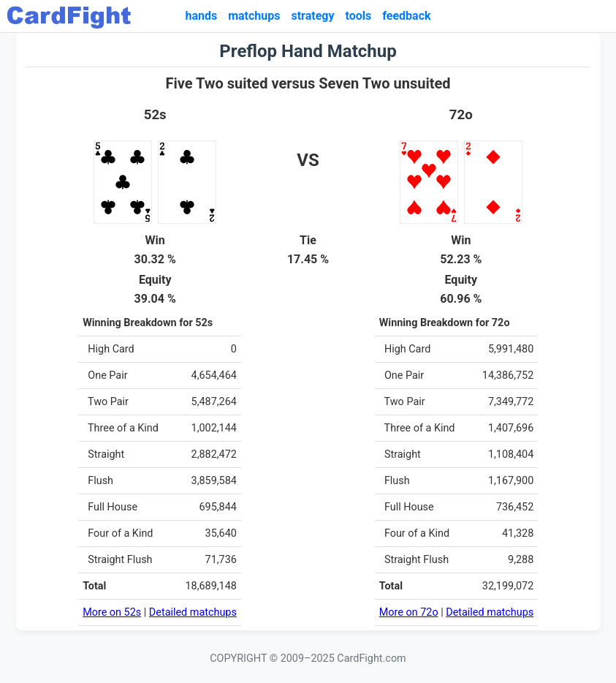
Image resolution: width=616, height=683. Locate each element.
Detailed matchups (193, 612)
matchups (254, 16)
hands (201, 16)
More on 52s (112, 612)
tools (359, 16)
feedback (406, 16)
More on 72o (409, 612)
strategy (312, 16)
